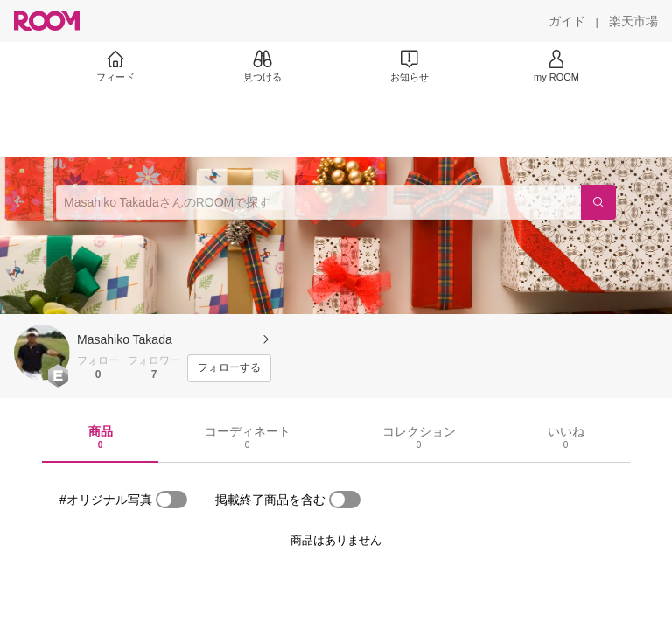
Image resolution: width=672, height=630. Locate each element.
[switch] (171, 500)
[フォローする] (229, 368)
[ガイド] (567, 21)
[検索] (598, 202)
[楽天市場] (633, 21)
